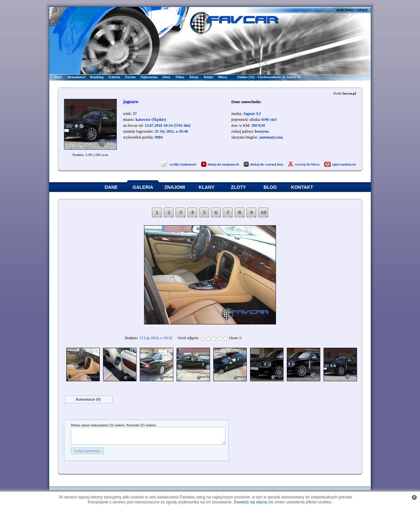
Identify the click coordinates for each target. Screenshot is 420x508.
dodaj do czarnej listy (267, 164)
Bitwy (223, 77)
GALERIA (143, 187)
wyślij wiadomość (183, 164)
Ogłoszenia (149, 77)
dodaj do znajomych (223, 164)
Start (58, 77)
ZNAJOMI (175, 187)
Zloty (167, 77)
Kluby (209, 77)
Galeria (114, 77)
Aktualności (76, 77)
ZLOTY (239, 187)
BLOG (270, 187)
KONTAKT (302, 187)
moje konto (345, 10)
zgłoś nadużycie (344, 164)
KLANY (206, 187)
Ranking (97, 77)
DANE (111, 187)
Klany (194, 77)
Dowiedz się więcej (250, 502)
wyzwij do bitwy (307, 164)
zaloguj (362, 10)
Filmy (180, 77)
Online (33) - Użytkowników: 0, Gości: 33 (269, 77)
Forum (130, 77)
